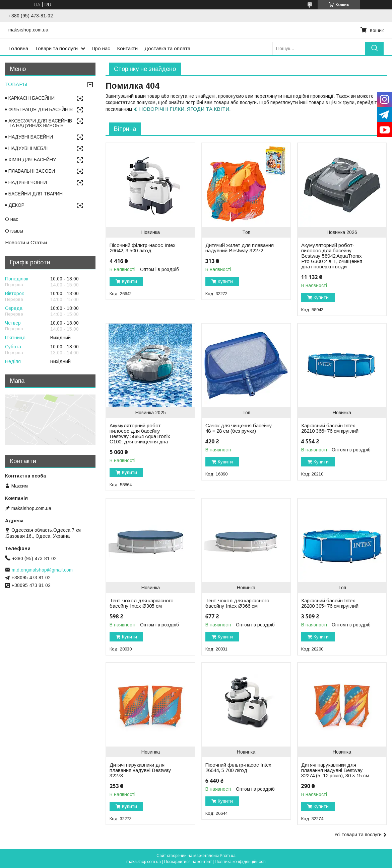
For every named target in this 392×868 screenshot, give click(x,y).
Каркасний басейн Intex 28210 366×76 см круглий (330, 428)
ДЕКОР (16, 205)
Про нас (101, 48)
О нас (12, 219)
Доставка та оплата (167, 48)
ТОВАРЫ (16, 84)
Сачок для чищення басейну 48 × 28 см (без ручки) (239, 428)
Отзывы (14, 231)
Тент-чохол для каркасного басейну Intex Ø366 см (237, 603)
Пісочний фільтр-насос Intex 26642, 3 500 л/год (143, 248)
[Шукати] (374, 48)
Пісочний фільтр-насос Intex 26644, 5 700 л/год (238, 768)
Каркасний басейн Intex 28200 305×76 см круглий (330, 603)
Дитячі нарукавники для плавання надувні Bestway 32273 (140, 770)
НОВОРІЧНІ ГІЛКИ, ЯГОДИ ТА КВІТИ (184, 109)
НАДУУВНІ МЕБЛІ (28, 148)
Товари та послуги (56, 48)
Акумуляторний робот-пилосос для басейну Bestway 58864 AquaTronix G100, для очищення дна (140, 434)
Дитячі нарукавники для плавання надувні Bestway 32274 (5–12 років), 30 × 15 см (335, 770)
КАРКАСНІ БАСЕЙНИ (31, 98)
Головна (18, 48)
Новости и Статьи (26, 242)
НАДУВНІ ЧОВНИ (28, 182)
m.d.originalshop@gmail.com (42, 570)
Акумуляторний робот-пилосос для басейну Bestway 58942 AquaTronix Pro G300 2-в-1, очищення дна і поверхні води (332, 256)
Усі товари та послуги (358, 835)
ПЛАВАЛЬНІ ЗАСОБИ (32, 171)
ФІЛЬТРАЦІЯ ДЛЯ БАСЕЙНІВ (41, 109)
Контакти (127, 48)
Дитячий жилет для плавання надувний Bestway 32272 (240, 248)
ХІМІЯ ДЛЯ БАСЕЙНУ (32, 160)
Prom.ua (228, 856)
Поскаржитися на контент (188, 862)
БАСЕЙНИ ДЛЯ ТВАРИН (36, 194)
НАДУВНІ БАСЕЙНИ (31, 137)
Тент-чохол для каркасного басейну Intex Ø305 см (142, 603)
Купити (129, 281)
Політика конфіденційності (240, 862)
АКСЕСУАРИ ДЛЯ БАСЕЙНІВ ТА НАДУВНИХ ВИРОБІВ (40, 123)
